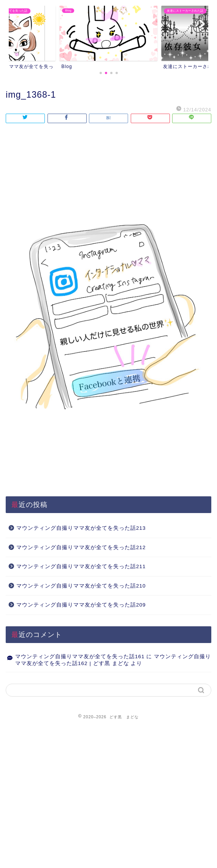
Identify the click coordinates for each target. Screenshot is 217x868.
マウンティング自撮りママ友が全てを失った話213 (81, 528)
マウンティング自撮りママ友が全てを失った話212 (81, 547)
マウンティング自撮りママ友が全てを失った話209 (81, 605)
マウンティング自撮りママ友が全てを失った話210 (81, 586)
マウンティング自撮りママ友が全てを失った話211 (81, 566)
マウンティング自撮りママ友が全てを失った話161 (80, 657)
